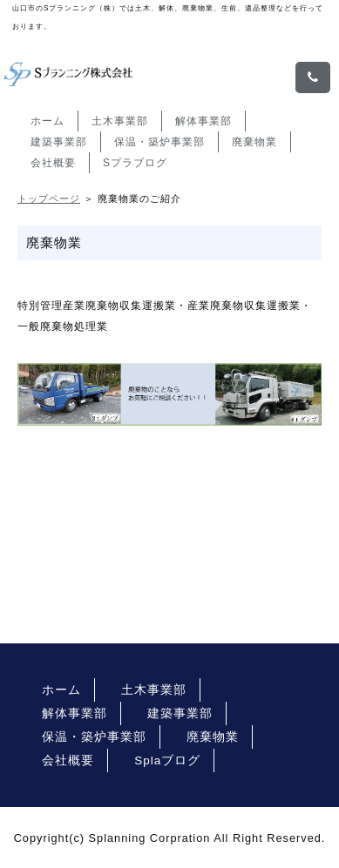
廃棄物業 (254, 142)
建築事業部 (59, 142)
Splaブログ (167, 760)
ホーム (47, 121)
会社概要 (53, 163)
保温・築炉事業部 (159, 142)
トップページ (49, 198)
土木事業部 (120, 121)
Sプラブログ (135, 163)
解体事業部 (203, 121)
